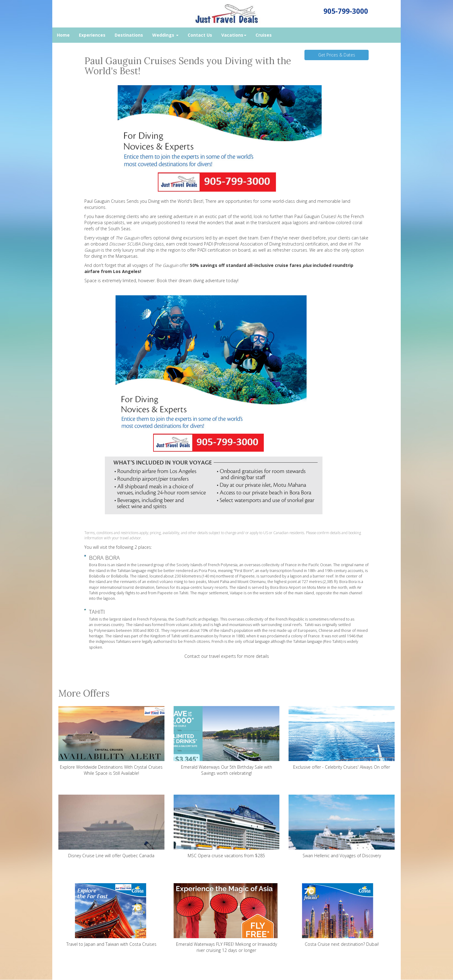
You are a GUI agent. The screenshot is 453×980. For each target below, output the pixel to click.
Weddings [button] (165, 35)
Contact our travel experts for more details (227, 656)
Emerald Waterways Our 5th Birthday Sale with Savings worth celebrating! (227, 741)
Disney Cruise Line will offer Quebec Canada (111, 827)
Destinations (129, 35)
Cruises (264, 35)
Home (63, 35)
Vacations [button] (234, 35)
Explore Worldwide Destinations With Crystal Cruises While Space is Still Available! (111, 741)
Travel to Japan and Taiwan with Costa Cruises (111, 915)
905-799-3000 (346, 11)
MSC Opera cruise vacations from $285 (227, 827)
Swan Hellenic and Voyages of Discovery (342, 827)
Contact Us (200, 35)
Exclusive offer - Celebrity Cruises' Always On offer (342, 738)
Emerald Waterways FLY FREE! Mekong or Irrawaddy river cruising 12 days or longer (227, 918)
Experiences (92, 35)
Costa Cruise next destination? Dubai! (342, 915)
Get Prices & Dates (337, 55)
